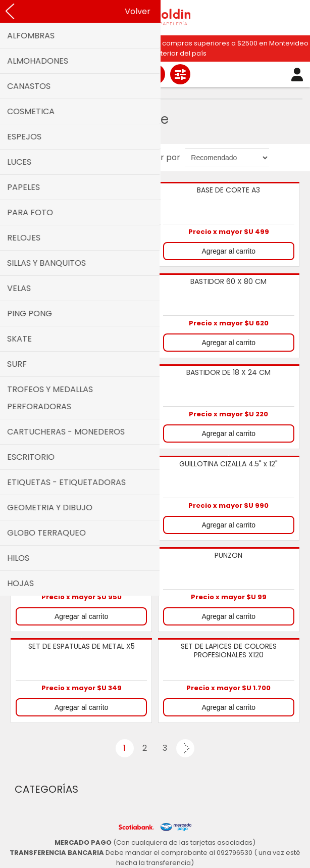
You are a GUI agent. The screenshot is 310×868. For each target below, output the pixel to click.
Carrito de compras (155, 74)
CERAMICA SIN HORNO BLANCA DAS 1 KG (82, 469)
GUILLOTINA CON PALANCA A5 (82, 556)
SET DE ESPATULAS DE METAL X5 (82, 647)
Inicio (35, 92)
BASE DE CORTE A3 (228, 190)
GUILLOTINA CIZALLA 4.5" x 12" (228, 464)
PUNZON (228, 556)
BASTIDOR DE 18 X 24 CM (228, 373)
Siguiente (185, 748)
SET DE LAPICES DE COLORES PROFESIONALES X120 (229, 651)
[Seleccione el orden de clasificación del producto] (227, 158)
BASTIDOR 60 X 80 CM (228, 282)
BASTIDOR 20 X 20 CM (82, 282)
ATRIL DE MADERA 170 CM (81, 190)
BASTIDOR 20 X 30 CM (82, 373)
